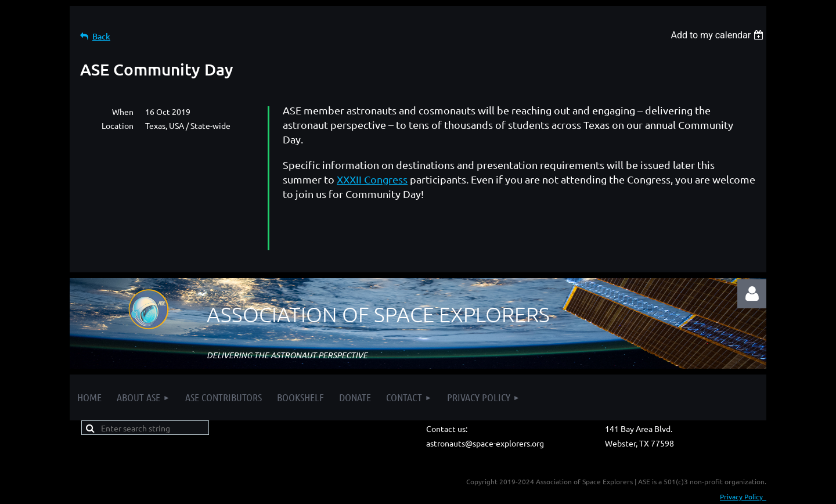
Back (101, 36)
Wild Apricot (628, 493)
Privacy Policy (743, 461)
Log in (752, 258)
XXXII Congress (372, 179)
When (123, 111)
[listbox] (718, 35)
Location (118, 125)
